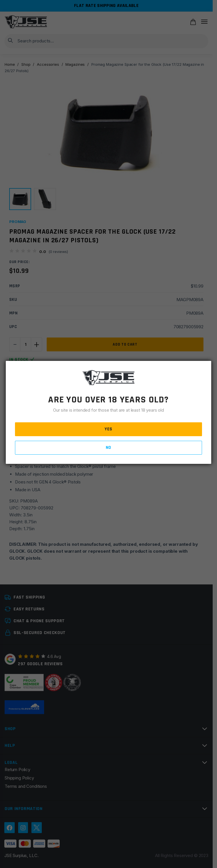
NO (109, 448)
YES (109, 429)
